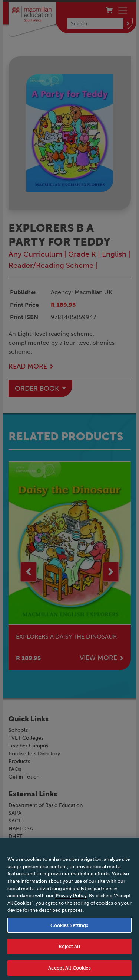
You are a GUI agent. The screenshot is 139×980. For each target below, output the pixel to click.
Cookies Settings (69, 929)
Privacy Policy (71, 899)
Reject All (69, 950)
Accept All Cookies (69, 972)
